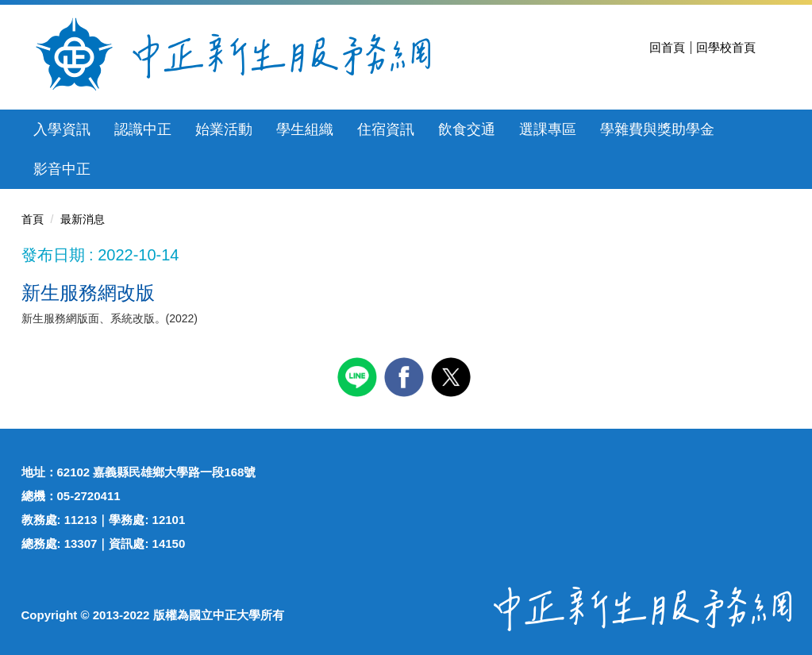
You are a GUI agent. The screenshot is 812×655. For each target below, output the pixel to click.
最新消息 (83, 219)
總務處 (39, 543)
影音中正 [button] (62, 169)
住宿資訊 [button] (386, 129)
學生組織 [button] (305, 129)
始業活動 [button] (224, 129)
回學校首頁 (726, 47)
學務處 (127, 520)
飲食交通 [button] (467, 129)
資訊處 (127, 543)
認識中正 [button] (143, 129)
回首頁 (667, 47)
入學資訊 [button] (62, 129)
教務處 (39, 520)
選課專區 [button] (548, 129)
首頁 (33, 219)
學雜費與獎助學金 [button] (657, 129)
